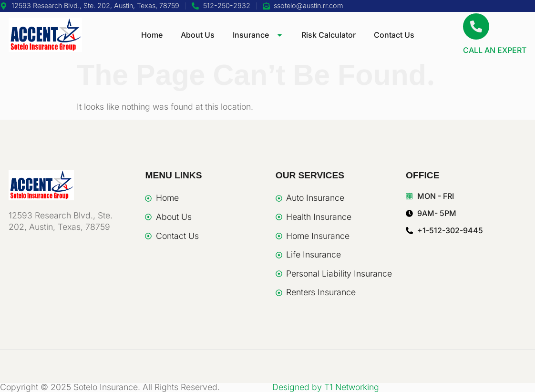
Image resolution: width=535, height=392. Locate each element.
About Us (198, 35)
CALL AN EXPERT (495, 50)
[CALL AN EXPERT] (476, 26)
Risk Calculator (329, 35)
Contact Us (394, 35)
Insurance (258, 35)
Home (152, 35)
